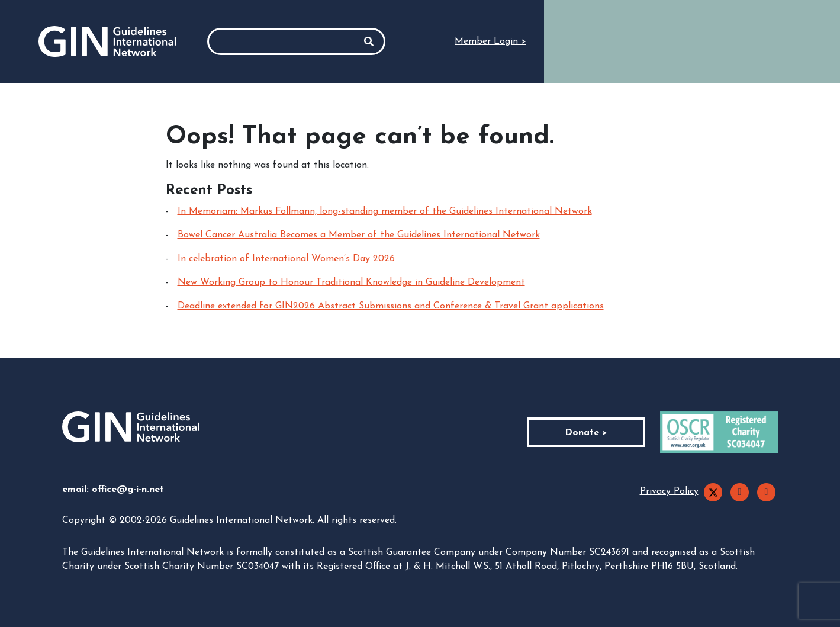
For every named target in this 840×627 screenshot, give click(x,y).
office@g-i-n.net (128, 490)
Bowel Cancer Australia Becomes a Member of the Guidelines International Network (359, 235)
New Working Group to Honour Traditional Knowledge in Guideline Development (351, 282)
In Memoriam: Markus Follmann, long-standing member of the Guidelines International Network (385, 211)
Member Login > (490, 41)
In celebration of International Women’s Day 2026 (286, 259)
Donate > (586, 433)
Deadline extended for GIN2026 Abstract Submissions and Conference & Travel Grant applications (391, 306)
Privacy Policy (669, 491)
